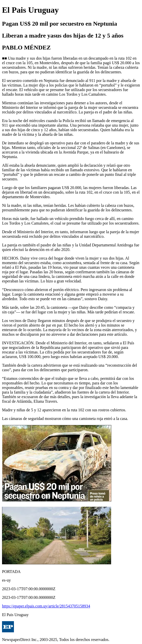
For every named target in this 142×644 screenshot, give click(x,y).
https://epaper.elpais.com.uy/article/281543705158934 (46, 606)
